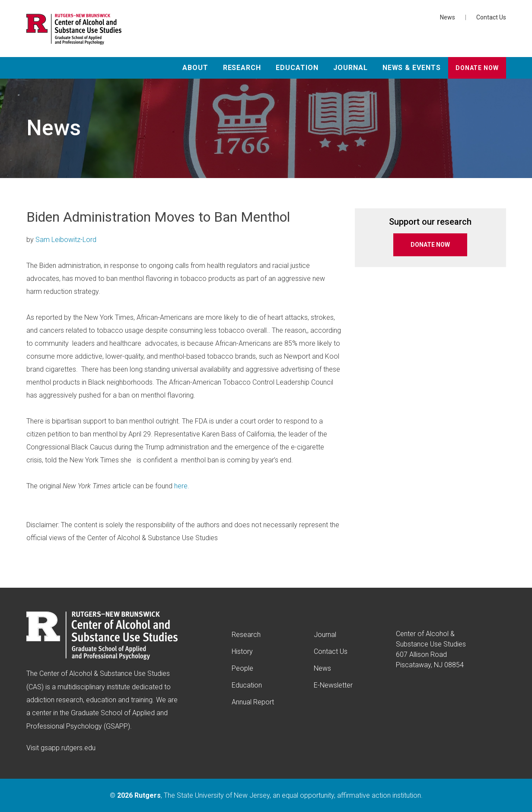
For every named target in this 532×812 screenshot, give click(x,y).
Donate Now (477, 68)
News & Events (412, 68)
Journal (350, 68)
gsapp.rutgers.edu (68, 748)
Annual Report (253, 702)
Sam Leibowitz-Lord (66, 240)
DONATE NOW (430, 245)
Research (242, 68)
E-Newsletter (333, 685)
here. (182, 486)
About (195, 68)
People (242, 668)
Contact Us (491, 17)
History (242, 651)
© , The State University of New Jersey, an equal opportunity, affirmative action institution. (266, 795)
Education (297, 68)
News (448, 17)
